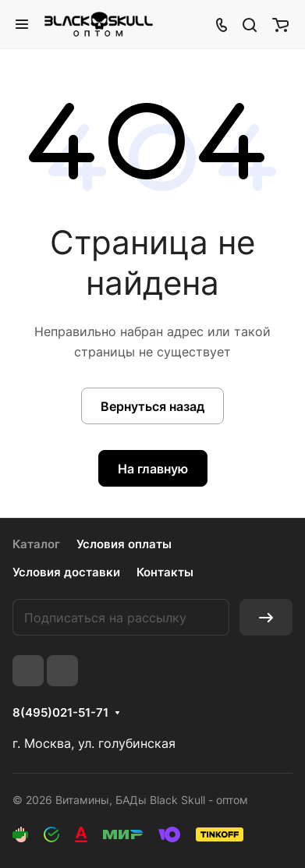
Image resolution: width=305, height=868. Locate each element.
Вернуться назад (152, 406)
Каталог (36, 544)
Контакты (165, 572)
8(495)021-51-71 (60, 713)
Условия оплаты (124, 544)
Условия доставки (66, 572)
